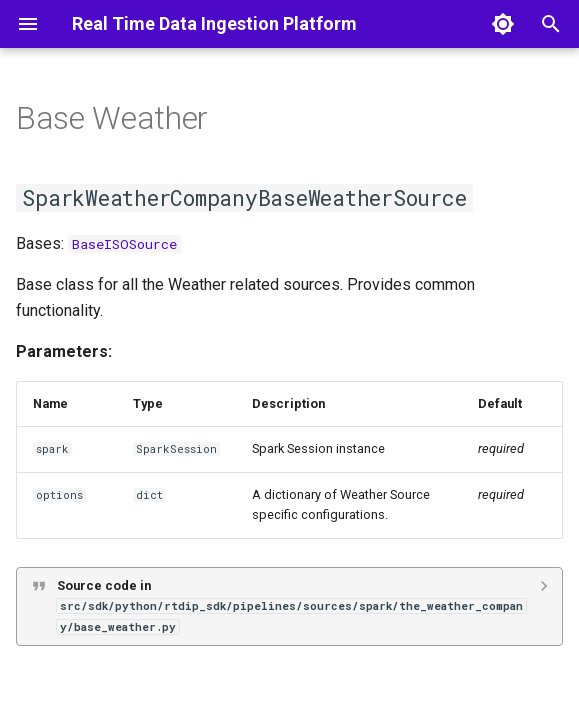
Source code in (291, 606)
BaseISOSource (124, 244)
